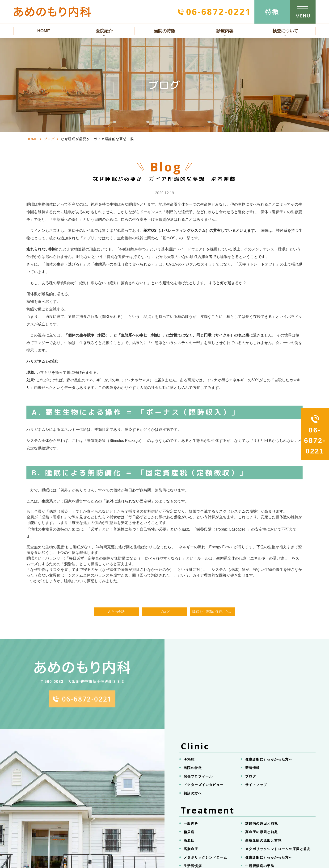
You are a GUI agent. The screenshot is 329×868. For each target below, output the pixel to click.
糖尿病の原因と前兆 (262, 823)
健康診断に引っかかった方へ (269, 759)
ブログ (49, 139)
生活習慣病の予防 (260, 866)
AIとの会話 (116, 612)
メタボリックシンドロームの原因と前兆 (278, 849)
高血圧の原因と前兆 (262, 832)
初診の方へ (193, 793)
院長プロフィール (198, 776)
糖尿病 (189, 832)
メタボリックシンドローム (205, 857)
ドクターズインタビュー (204, 785)
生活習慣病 (193, 866)
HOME (44, 31)
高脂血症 (191, 849)
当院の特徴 (164, 31)
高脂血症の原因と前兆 (263, 840)
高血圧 (189, 840)
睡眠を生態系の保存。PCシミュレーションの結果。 (214, 612)
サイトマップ (256, 785)
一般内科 (191, 823)
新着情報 (253, 768)
